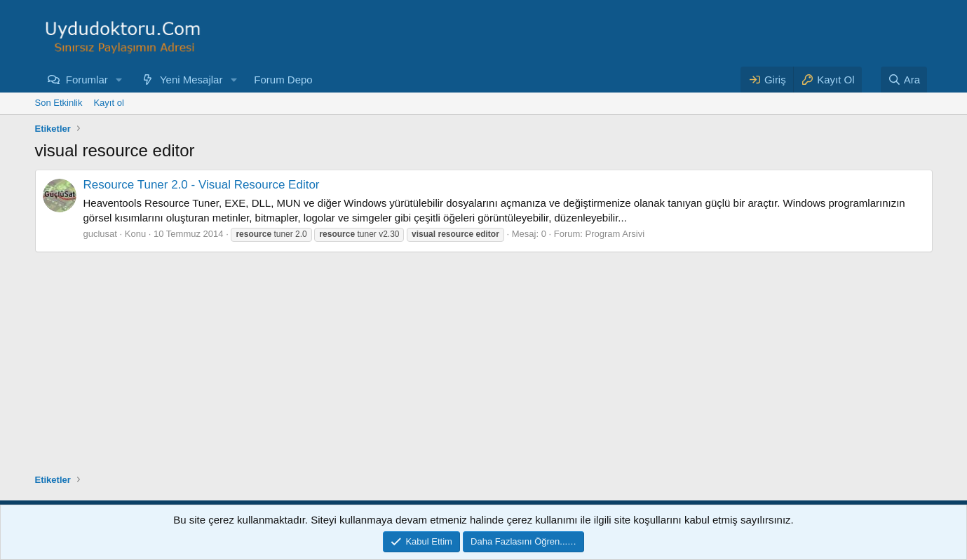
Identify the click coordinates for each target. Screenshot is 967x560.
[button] (119, 80)
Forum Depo (283, 80)
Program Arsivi (615, 234)
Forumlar (87, 80)
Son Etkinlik (59, 103)
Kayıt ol (108, 103)
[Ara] (904, 80)
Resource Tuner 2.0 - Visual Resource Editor (202, 185)
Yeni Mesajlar (191, 80)
